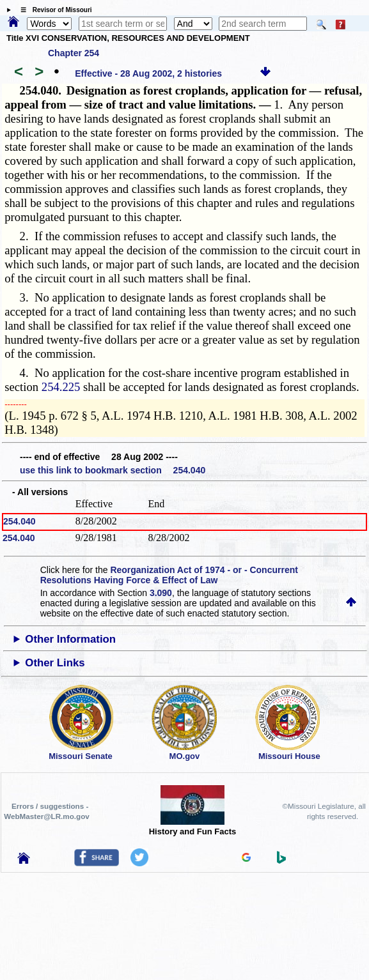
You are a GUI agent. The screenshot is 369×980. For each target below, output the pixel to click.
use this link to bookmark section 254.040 (113, 470)
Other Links (55, 663)
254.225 (61, 387)
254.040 (20, 521)
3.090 (161, 593)
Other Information (70, 639)
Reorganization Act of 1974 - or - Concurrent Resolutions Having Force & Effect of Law (169, 575)
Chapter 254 (74, 53)
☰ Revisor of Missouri (53, 10)
